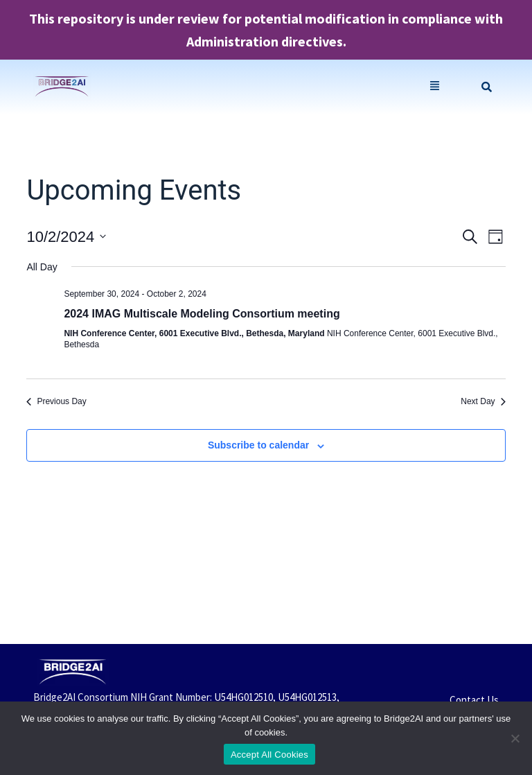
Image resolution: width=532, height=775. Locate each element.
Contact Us (474, 700)
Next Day (483, 401)
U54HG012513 (307, 697)
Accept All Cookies (269, 755)
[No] (515, 738)
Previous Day (56, 401)
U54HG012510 (243, 697)
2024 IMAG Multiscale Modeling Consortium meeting (202, 314)
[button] (435, 87)
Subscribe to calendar (258, 445)
